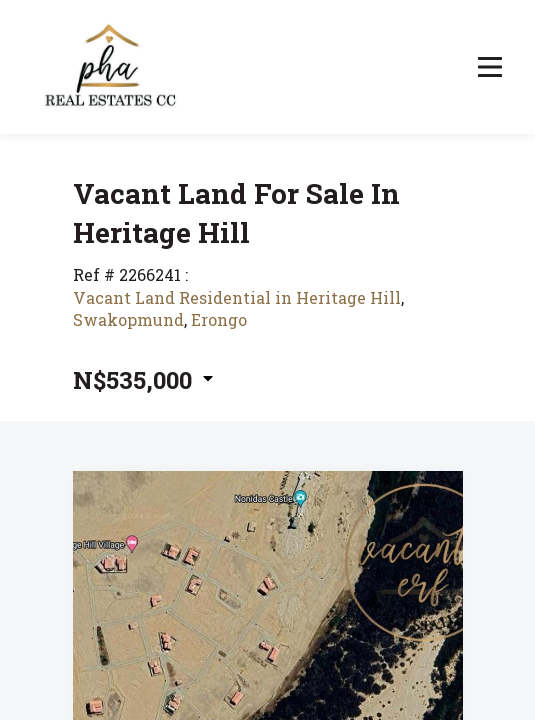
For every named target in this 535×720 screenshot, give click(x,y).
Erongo (219, 319)
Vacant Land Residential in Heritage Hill (237, 297)
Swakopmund (128, 319)
